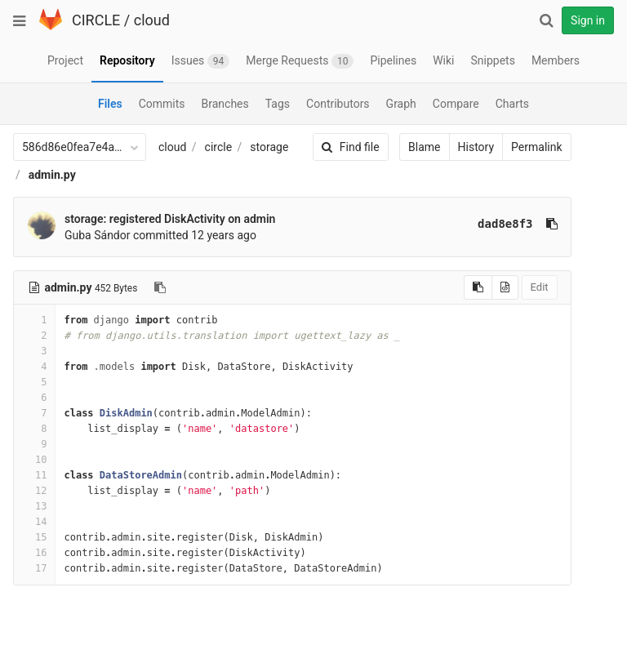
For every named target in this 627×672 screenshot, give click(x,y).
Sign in (588, 20)
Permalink (529, 147)
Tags (278, 104)
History (468, 147)
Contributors (338, 104)
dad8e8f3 (498, 224)
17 (34, 568)
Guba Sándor (98, 235)
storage (269, 147)
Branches (225, 104)
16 (34, 553)
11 (34, 475)
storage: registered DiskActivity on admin (170, 219)
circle (219, 147)
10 (34, 460)
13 (34, 506)
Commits (162, 104)
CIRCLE (96, 20)
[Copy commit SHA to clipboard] (544, 224)
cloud (152, 20)
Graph (401, 104)
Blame (417, 147)
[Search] (546, 20)
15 (34, 537)
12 (34, 491)
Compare (456, 104)
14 (34, 522)
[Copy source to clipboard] (471, 287)
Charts (512, 104)
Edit (531, 287)
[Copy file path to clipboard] (160, 287)
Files (110, 104)
